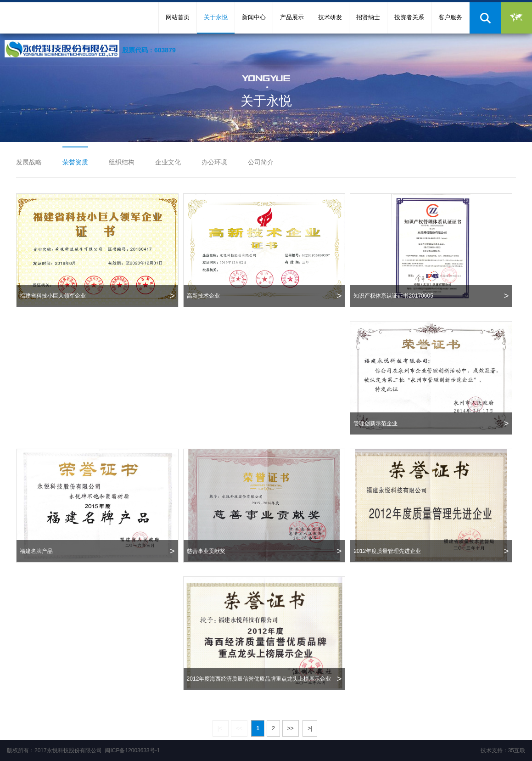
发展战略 (29, 162)
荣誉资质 (75, 162)
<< (239, 728)
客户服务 (450, 17)
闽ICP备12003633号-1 (132, 750)
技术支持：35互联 (503, 750)
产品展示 (292, 17)
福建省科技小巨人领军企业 (97, 296)
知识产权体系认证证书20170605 (431, 296)
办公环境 (214, 162)
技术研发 (330, 17)
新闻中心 (254, 17)
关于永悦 (216, 17)
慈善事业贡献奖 (264, 551)
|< (221, 728)
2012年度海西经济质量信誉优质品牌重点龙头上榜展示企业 (264, 679)
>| (310, 728)
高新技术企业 (264, 296)
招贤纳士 (368, 17)
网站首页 (178, 17)
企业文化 (168, 162)
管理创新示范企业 (431, 423)
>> (291, 728)
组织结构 (122, 162)
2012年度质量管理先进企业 (431, 551)
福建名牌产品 (97, 551)
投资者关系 (409, 17)
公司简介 (261, 162)
